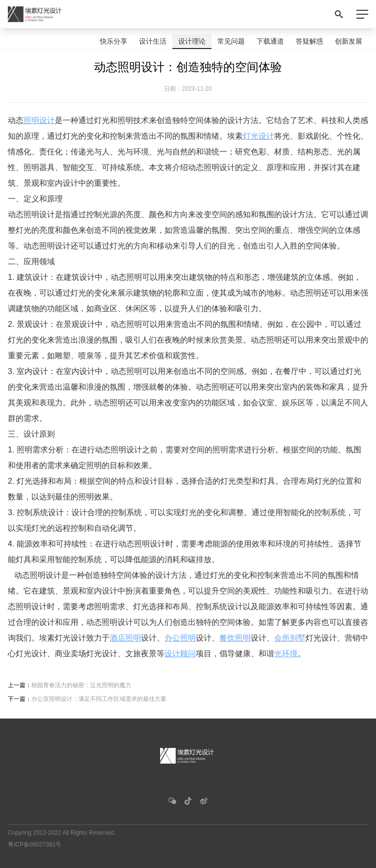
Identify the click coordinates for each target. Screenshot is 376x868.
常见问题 (231, 41)
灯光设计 (258, 136)
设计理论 (192, 41)
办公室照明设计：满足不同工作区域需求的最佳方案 (99, 699)
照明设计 (39, 120)
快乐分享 (114, 41)
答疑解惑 (309, 41)
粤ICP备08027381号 (35, 844)
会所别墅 (290, 638)
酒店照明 (125, 638)
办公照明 (180, 638)
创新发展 (349, 41)
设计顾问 (180, 654)
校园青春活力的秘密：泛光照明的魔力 (81, 685)
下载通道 (270, 41)
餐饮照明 (235, 638)
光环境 (286, 654)
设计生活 (153, 41)
